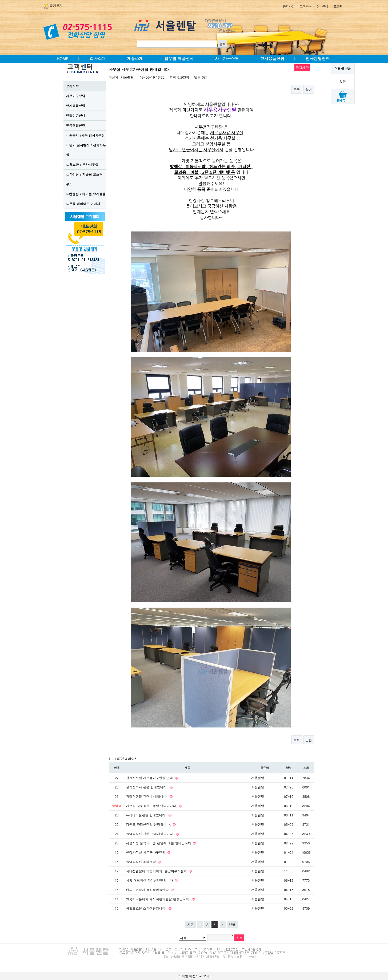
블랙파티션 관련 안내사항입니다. (151, 834)
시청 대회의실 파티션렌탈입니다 (150, 880)
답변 (309, 89)
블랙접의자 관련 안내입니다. (148, 787)
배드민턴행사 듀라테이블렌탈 (148, 890)
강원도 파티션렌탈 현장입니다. (149, 824)
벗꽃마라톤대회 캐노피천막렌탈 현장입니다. (159, 899)
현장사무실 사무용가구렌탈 (146, 852)
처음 (190, 924)
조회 (306, 768)
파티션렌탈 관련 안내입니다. (148, 796)
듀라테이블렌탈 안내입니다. (147, 815)
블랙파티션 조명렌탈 (142, 862)
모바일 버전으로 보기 (194, 976)
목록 (297, 89)
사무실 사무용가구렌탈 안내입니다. (152, 806)
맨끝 (232, 924)
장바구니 (322, 6)
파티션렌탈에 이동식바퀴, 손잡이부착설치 (157, 871)
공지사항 (288, 6)
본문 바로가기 (0, 0)
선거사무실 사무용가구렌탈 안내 (150, 778)
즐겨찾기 (53, 5)
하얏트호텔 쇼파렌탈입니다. (147, 908)
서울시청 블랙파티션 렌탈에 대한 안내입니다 (159, 843)
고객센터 (305, 6)
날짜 (289, 768)
